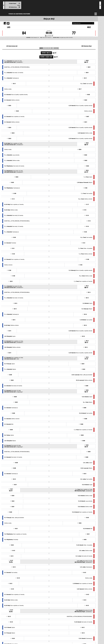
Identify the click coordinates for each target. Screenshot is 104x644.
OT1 (52, 48)
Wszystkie (56, 48)
